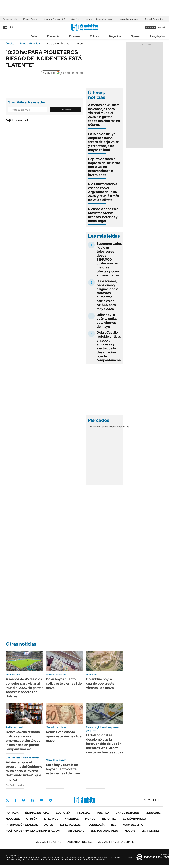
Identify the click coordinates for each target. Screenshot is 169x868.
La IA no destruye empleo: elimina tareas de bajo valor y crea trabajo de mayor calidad (103, 142)
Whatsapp (50, 800)
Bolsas (102, 427)
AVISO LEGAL (75, 831)
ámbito (10, 44)
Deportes (109, 819)
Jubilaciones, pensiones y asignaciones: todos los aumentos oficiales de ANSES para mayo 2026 (107, 295)
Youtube (41, 800)
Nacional (72, 819)
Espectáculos (70, 825)
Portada (12, 813)
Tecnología (96, 825)
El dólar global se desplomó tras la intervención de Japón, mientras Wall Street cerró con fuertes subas (105, 744)
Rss (114, 825)
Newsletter (161, 36)
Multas (130, 831)
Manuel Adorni (30, 19)
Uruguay (156, 36)
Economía (53, 36)
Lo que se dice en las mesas (99, 19)
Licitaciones (150, 831)
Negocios (115, 36)
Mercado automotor (129, 19)
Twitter (7, 800)
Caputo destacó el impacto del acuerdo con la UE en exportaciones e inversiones (104, 167)
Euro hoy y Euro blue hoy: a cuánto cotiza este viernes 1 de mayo (63, 769)
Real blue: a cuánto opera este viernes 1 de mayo (64, 736)
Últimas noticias (37, 813)
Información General (22, 825)
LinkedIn (32, 800)
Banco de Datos (127, 813)
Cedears (124, 427)
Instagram (24, 800)
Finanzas (75, 36)
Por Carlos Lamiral (15, 785)
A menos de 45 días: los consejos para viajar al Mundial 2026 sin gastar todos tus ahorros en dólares (104, 115)
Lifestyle (51, 819)
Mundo (90, 819)
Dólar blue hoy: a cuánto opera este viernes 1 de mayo (100, 683)
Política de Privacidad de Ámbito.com (33, 831)
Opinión (136, 36)
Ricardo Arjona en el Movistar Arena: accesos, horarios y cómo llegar (104, 215)
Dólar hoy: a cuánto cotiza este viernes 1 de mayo (107, 321)
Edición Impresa (134, 819)
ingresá (161, 27)
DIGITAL (48, 842)
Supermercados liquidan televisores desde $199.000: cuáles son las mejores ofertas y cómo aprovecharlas (109, 259)
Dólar (34, 36)
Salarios (75, 19)
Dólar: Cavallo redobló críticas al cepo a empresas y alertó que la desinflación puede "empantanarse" (109, 346)
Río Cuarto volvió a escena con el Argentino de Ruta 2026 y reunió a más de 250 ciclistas (104, 192)
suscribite (150, 27)
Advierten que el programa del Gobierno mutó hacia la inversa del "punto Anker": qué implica (24, 771)
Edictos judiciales (104, 831)
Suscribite (65, 110)
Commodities (113, 427)
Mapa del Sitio (133, 825)
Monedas (93, 427)
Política (95, 36)
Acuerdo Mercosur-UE (54, 19)
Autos (49, 825)
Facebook (16, 800)
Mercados (153, 813)
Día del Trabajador (154, 19)
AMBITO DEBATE (116, 842)
